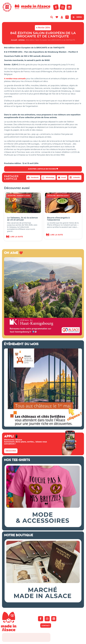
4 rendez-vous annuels (15, 79)
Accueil (14, 40)
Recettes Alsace (63, 196)
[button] (33, 178)
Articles (22, 40)
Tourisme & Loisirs (23, 196)
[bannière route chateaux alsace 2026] (43, 426)
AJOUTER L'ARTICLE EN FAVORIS (43, 169)
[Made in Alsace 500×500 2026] (43, 335)
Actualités (12, 196)
